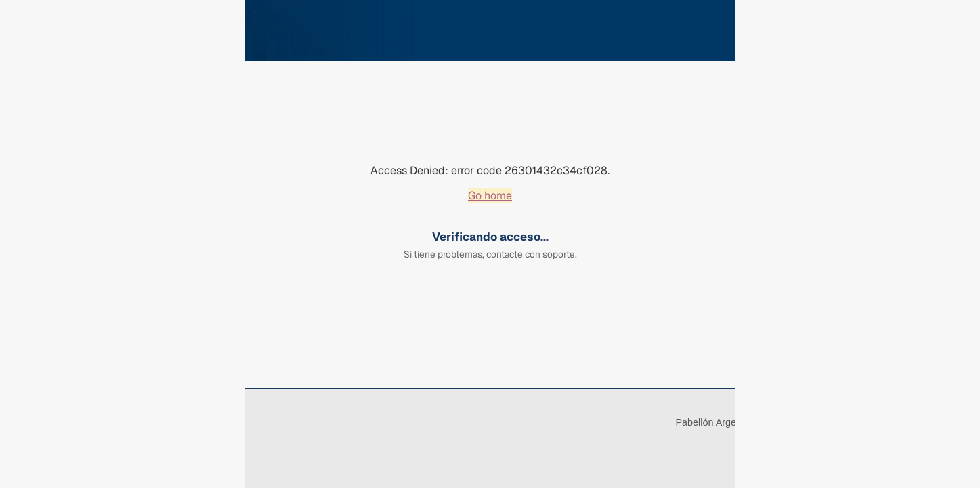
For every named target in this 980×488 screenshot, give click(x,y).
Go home (490, 196)
